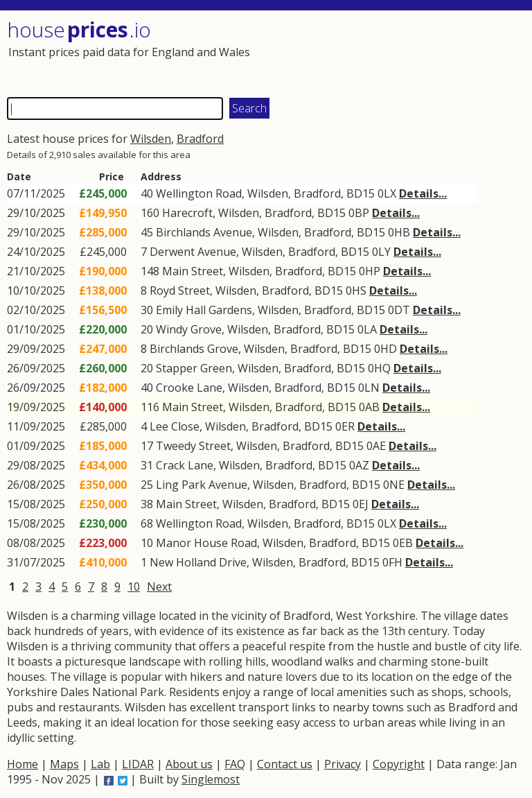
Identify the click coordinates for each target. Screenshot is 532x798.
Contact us (285, 764)
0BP (359, 213)
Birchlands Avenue (204, 232)
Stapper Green (194, 368)
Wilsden (151, 139)
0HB (399, 232)
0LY (381, 252)
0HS (356, 290)
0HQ (379, 368)
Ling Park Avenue (202, 485)
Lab (100, 764)
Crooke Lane (189, 388)
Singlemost (211, 779)
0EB (403, 543)
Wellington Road (199, 193)
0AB (369, 407)
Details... (423, 193)
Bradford (200, 139)
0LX (387, 193)
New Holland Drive (198, 562)
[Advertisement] (393, 52)
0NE (394, 485)
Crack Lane (185, 465)
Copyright (399, 764)
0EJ (361, 504)
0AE (376, 446)
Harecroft (187, 213)
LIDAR (138, 764)
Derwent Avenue (193, 252)
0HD (385, 349)
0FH (392, 562)
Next (159, 587)
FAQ (235, 764)
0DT (399, 310)
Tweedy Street (193, 446)
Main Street (193, 271)
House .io (79, 29)
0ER (345, 426)
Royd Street (180, 290)
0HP (370, 271)
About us (189, 764)
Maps (64, 764)
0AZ (359, 465)
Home (23, 764)
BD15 (361, 193)
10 (134, 587)
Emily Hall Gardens (204, 310)
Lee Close (175, 426)
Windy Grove (189, 329)
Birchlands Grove (194, 349)
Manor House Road (206, 543)
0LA (367, 329)
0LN (369, 388)
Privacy (343, 764)
